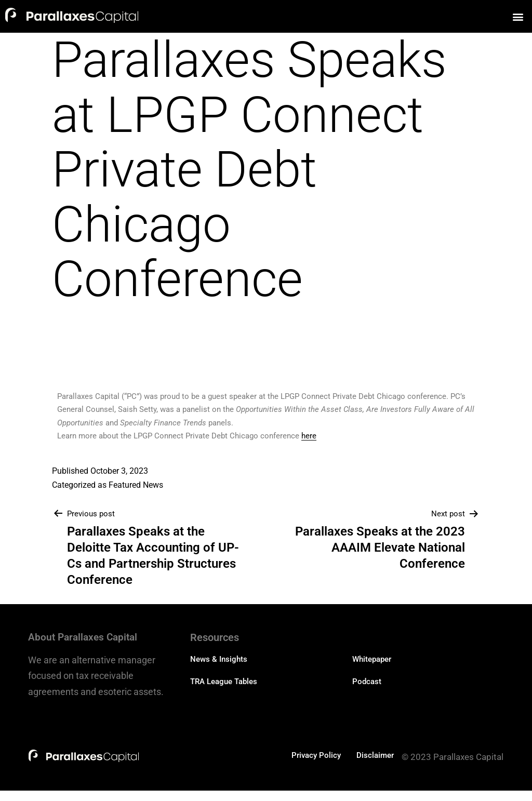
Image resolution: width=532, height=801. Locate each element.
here (309, 436)
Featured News (136, 485)
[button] (518, 16)
